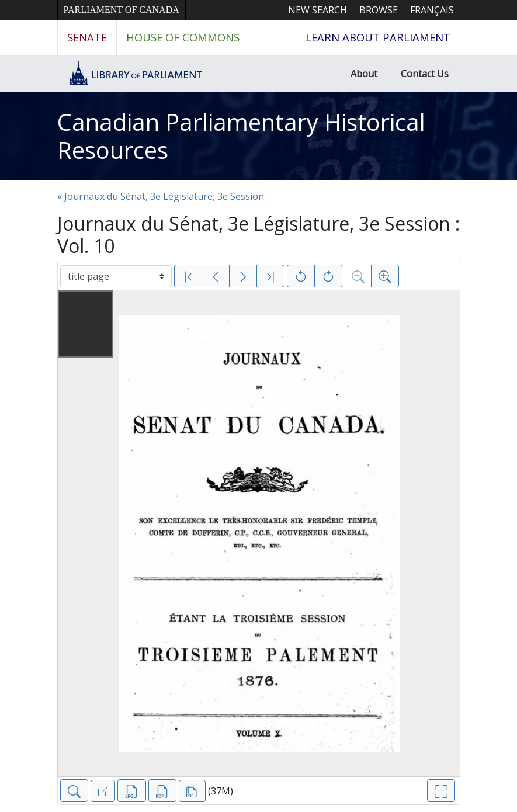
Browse (379, 10)
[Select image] (116, 276)
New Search (318, 10)
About (364, 74)
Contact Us (425, 74)
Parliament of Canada (122, 10)
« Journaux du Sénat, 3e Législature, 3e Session (161, 196)
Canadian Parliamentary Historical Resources (241, 136)
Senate (87, 37)
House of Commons (183, 37)
